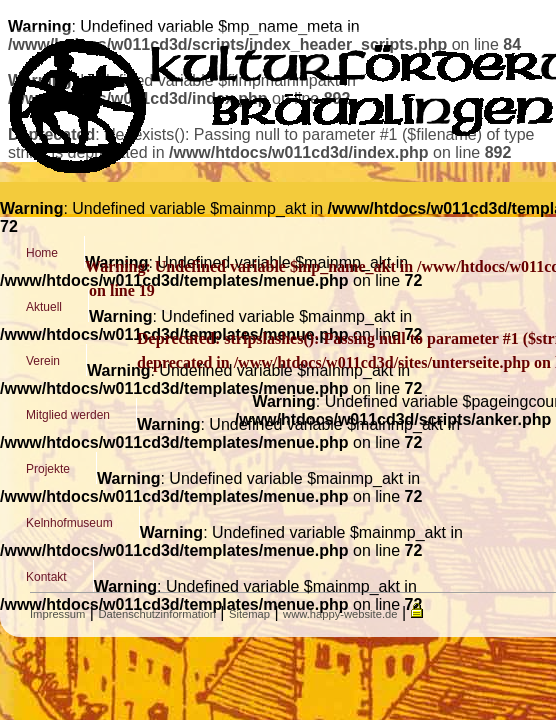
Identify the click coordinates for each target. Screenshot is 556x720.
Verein (43, 361)
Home (42, 253)
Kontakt (46, 577)
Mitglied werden (68, 415)
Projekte (48, 469)
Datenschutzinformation (157, 614)
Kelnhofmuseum (69, 523)
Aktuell (44, 307)
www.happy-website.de (340, 614)
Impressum (57, 614)
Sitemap (249, 614)
